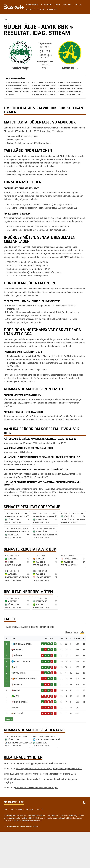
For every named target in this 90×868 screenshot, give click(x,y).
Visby (17, 708)
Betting (9, 810)
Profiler (31, 9)
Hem (6, 19)
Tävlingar (52, 9)
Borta (76, 632)
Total (82, 632)
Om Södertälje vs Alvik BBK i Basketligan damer (31, 83)
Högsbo (18, 656)
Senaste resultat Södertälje (22, 92)
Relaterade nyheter (70, 94)
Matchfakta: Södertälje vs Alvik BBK (52, 83)
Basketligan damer (51, 4)
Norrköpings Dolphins (25, 679)
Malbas (18, 685)
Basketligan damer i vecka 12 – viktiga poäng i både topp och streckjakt (49, 769)
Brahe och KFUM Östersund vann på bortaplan (37, 788)
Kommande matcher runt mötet (50, 89)
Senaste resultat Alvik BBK (47, 92)
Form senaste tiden (17, 86)
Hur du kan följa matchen (73, 86)
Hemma (69, 632)
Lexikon (77, 4)
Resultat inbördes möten (72, 92)
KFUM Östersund (22, 661)
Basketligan (32, 4)
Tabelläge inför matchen (73, 83)
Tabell (11, 94)
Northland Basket (23, 644)
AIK (16, 667)
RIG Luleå (19, 713)
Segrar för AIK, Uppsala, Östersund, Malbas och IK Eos (41, 763)
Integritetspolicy (24, 810)
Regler (41, 9)
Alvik (17, 696)
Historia (67, 4)
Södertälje (20, 673)
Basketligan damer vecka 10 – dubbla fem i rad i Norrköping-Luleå (45, 774)
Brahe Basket (21, 702)
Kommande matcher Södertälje (49, 94)
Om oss (39, 810)
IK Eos (17, 690)
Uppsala (18, 650)
